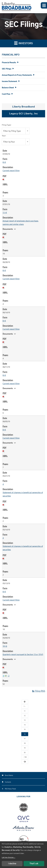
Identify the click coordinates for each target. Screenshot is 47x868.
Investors (23, 43)
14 (25, 725)
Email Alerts (9, 775)
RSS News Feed (10, 789)
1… (25, 706)
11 (25, 711)
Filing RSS (38, 691)
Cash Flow (6, 94)
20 (25, 753)
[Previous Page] (25, 702)
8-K (4, 162)
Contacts (8, 782)
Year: (4, 136)
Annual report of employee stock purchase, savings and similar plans (21, 223)
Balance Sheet (8, 88)
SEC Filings (7, 69)
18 (25, 743)
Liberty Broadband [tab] (24, 107)
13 (25, 720)
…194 (25, 757)
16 (25, 734)
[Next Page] (25, 762)
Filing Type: (7, 125)
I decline (12, 864)
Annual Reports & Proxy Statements (17, 75)
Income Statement (10, 81)
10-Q (5, 646)
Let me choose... (9, 857)
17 (25, 739)
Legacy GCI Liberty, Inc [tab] (24, 114)
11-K (5, 213)
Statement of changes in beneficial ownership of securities (23, 494)
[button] (44, 5)
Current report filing (11, 171)
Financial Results (9, 63)
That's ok (34, 864)
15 (25, 729)
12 (25, 716)
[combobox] (16, 131)
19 (25, 748)
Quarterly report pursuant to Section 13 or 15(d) (23, 655)
